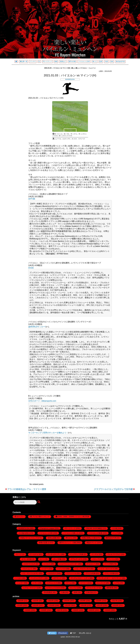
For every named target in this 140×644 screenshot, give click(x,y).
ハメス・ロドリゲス (107, 569)
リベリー (84, 583)
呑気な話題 (52, 538)
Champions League (47, 528)
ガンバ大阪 (57, 559)
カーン (42, 559)
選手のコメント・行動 (68, 543)
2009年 (28, 610)
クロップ (96, 559)
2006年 (76, 610)
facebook (63, 633)
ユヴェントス (52, 583)
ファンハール (71, 573)
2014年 (52, 605)
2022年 (36, 601)
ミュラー (20, 583)
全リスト (20, 517)
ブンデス (33, 61)
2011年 (100, 605)
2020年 (67, 601)
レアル (117, 583)
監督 (101, 61)
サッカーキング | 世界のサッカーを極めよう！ (48, 433)
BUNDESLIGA (70, 79)
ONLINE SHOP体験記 (94, 528)
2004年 (108, 610)
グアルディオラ (76, 559)
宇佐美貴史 (48, 592)
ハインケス (62, 569)
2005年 (92, 610)
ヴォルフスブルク (114, 554)
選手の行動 (72, 61)
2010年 (116, 605)
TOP (73, 633)
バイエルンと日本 (84, 61)
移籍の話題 (43, 543)
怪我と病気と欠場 (89, 538)
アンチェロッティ (54, 554)
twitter (52, 633)
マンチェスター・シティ (80, 578)
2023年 (21, 601)
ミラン (35, 583)
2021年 (51, 601)
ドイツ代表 (109, 564)
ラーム (69, 583)
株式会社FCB (120, 61)
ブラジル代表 (90, 573)
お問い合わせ (85, 633)
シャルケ (47, 564)
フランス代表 (110, 573)
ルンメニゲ (101, 583)
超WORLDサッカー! (37, 327)
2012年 (84, 605)
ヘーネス (18, 578)
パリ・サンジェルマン (30, 573)
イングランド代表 (77, 554)
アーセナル (34, 554)
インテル (95, 554)
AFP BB (32, 199)
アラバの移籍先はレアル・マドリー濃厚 (27, 489)
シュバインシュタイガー (69, 564)
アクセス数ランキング (41, 517)
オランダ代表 (27, 559)
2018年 (99, 601)
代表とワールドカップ (29, 538)
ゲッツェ (112, 559)
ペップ (115, 533)
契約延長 (110, 588)
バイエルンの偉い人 (71, 533)
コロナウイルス (30, 564)
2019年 (83, 601)
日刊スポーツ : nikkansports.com (42, 401)
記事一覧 (24, 61)
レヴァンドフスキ (53, 588)
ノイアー (45, 569)
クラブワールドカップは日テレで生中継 (113, 489)
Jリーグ (19, 554)
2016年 (20, 605)
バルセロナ (52, 573)
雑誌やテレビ (92, 543)
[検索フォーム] (25, 502)
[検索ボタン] (39, 502)
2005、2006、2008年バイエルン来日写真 (74, 517)
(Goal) (31, 268)
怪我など (63, 61)
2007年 (60, 610)
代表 (106, 61)
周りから (69, 538)
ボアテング (57, 578)
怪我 (75, 592)
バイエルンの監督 (96, 533)
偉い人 (95, 61)
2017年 (115, 601)
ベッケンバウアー (37, 578)
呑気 (112, 61)
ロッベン (73, 588)
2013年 (68, 605)
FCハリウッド (47, 61)
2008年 (44, 610)
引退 (63, 592)
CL (39, 61)
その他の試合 (24, 533)
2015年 (36, 605)
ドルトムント (28, 569)
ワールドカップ (93, 588)
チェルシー (91, 564)
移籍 (56, 61)
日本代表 (89, 592)
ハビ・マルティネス (82, 569)
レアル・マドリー (30, 588)
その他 (115, 528)
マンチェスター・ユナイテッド (110, 578)
